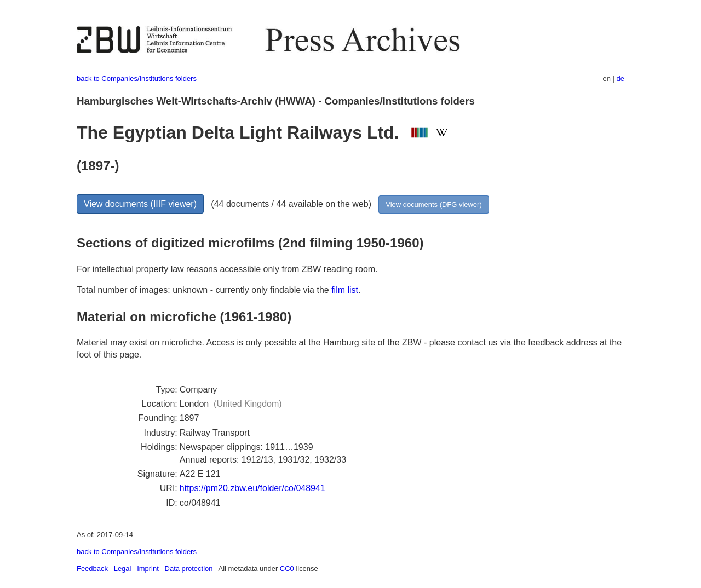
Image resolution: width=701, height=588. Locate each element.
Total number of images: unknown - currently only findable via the (204, 290)
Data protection (189, 569)
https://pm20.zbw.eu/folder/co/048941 (252, 488)
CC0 (287, 569)
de (620, 79)
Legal (123, 569)
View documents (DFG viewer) (433, 204)
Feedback (92, 569)
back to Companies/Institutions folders (137, 79)
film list (345, 290)
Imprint (148, 569)
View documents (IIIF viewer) (140, 204)
